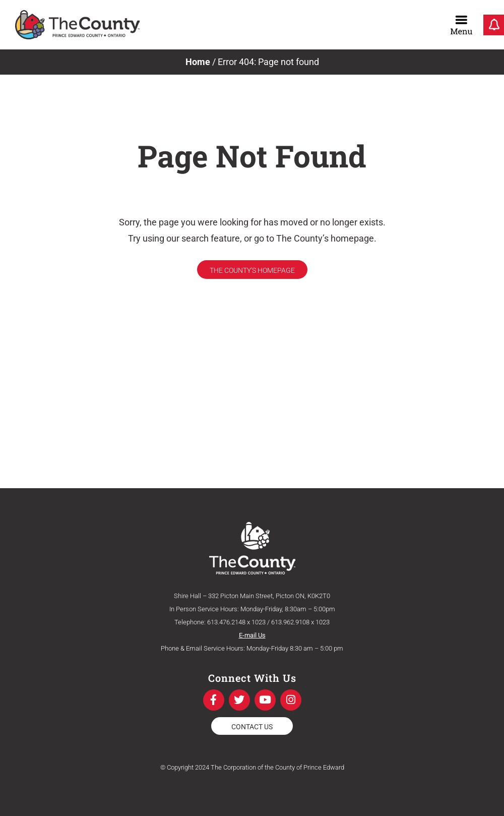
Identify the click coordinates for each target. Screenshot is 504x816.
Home (198, 62)
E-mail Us (252, 635)
